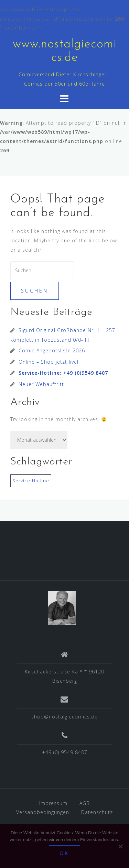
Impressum (53, 803)
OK (64, 853)
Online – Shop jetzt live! (49, 362)
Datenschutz (97, 812)
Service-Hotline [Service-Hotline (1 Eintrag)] (31, 481)
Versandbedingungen (43, 812)
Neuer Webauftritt (41, 384)
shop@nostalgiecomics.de (64, 717)
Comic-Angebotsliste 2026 (52, 350)
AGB (85, 803)
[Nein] (120, 846)
